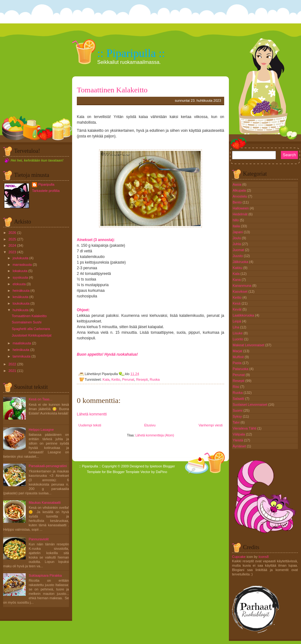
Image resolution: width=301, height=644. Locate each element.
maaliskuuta (22, 343)
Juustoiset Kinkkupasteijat (32, 335)
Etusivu (150, 425)
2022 (12, 364)
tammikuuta (21, 356)
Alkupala (240, 190)
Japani (238, 232)
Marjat (238, 351)
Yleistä (238, 440)
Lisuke (238, 333)
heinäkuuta (21, 291)
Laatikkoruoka (244, 315)
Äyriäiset (240, 446)
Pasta (238, 363)
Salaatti (239, 399)
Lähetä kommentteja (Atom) (155, 435)
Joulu (237, 238)
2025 (12, 239)
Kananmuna (242, 286)
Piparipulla (46, 184)
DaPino (161, 472)
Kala (106, 379)
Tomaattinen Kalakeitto (29, 316)
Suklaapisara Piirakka (45, 575)
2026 (12, 233)
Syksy (238, 416)
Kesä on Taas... (40, 399)
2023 (12, 252)
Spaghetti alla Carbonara (31, 329)
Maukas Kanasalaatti (45, 502)
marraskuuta (22, 265)
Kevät (238, 309)
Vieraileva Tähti (245, 428)
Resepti (142, 379)
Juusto (238, 256)
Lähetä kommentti (92, 414)
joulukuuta (20, 258)
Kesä (237, 303)
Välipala (239, 434)
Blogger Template (126, 472)
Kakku (238, 268)
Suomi (238, 410)
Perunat (128, 379)
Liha (236, 327)
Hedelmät (240, 214)
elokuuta (19, 284)
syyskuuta (20, 277)
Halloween (241, 208)
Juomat (239, 250)
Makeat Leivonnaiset (249, 345)
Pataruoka (241, 369)
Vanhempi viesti (211, 425)
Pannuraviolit (39, 539)
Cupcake (239, 557)
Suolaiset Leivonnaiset (250, 404)
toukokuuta (21, 303)
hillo (236, 220)
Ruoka (155, 379)
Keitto (116, 379)
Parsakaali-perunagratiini (48, 466)
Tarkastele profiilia (46, 191)
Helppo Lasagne (41, 430)
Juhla (237, 244)
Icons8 (263, 557)
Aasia (238, 184)
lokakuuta (20, 271)
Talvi (237, 422)
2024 (12, 245)
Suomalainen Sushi (26, 322)
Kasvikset (240, 291)
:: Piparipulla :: (131, 53)
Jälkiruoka (241, 262)
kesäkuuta (20, 297)
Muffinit (239, 357)
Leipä (237, 321)
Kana (237, 280)
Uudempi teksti (90, 425)
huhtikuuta (21, 310)
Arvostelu (240, 196)
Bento (238, 202)
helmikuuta (21, 350)
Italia (237, 226)
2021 (12, 371)
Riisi (236, 387)
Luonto (238, 339)
